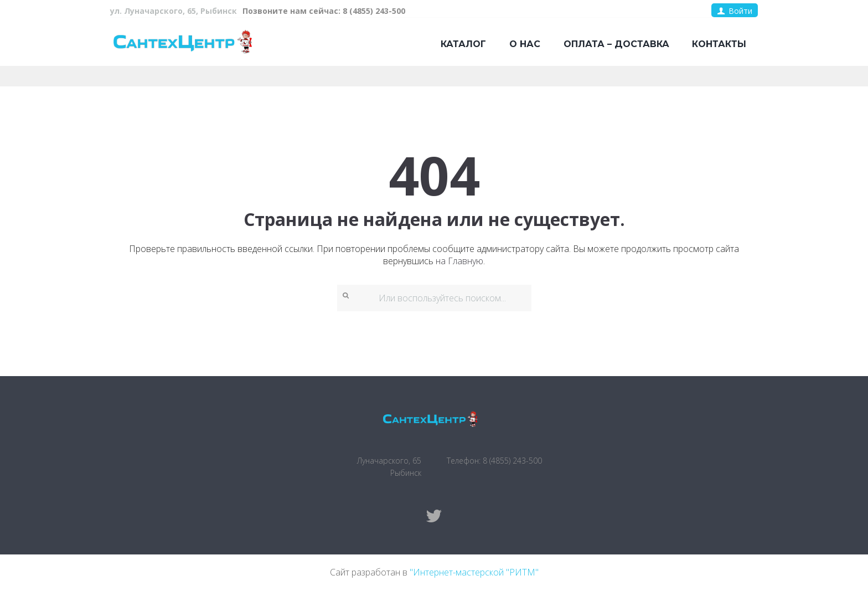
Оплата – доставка (616, 44)
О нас (525, 44)
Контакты (719, 44)
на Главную (459, 261)
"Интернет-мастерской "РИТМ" (474, 572)
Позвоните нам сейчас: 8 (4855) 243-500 (324, 11)
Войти (740, 11)
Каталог (463, 44)
